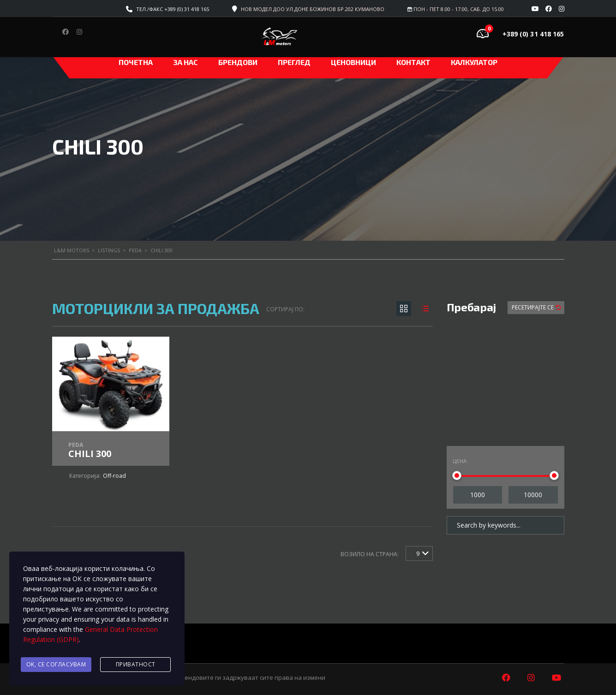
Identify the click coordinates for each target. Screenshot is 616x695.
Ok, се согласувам (56, 664)
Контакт (413, 62)
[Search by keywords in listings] (505, 525)
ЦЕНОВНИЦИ (353, 62)
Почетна (136, 62)
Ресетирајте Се (533, 307)
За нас (185, 62)
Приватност (136, 664)
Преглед (294, 62)
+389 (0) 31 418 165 (533, 34)
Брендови (238, 62)
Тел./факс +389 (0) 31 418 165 (173, 9)
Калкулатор (474, 62)
